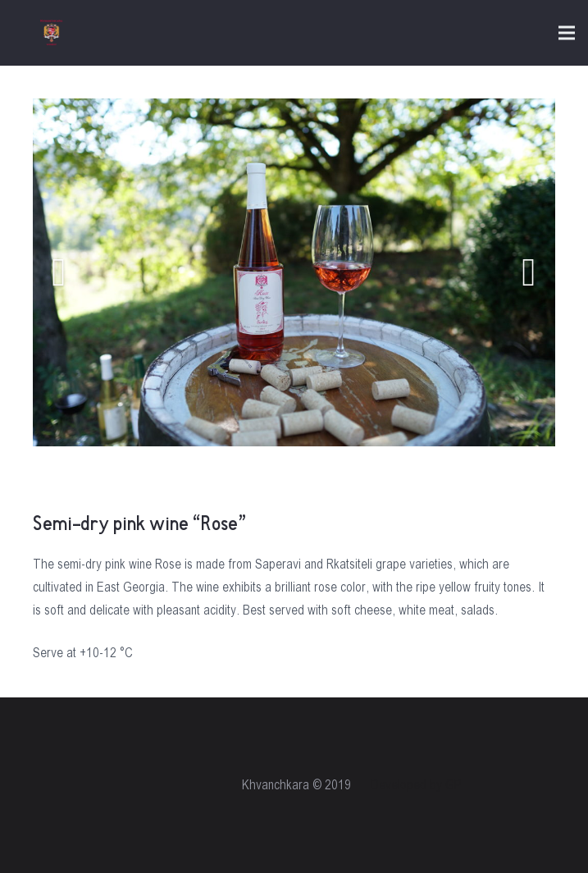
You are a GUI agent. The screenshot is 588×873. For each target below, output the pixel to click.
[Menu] (567, 33)
